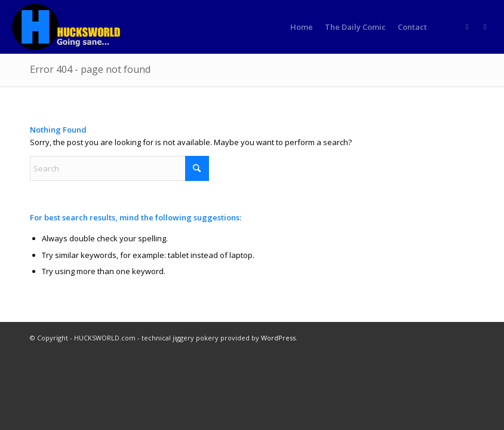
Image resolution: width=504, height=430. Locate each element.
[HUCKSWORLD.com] (67, 27)
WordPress (278, 338)
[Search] (119, 168)
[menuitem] (302, 27)
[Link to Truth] (485, 26)
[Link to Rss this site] (467, 26)
